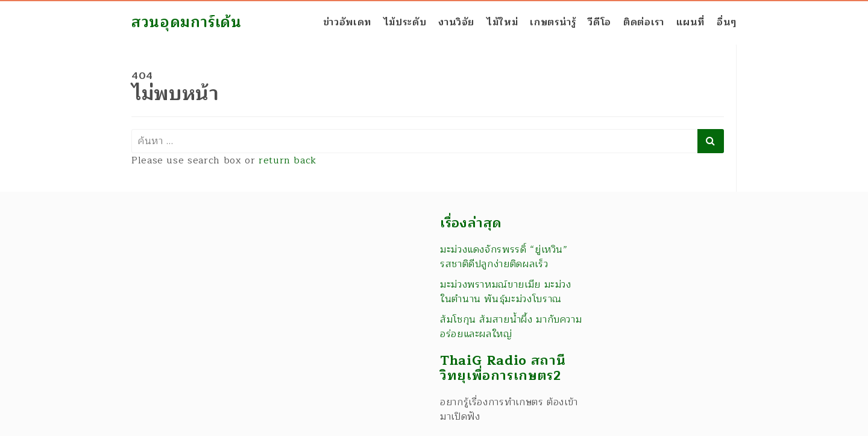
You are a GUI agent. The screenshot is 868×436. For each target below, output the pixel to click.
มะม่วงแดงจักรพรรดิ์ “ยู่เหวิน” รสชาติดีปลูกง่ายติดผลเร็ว (504, 257)
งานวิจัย (456, 22)
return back (288, 160)
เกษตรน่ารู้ (553, 22)
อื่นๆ (727, 22)
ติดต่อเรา (643, 22)
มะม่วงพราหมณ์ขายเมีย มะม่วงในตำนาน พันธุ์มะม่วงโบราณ (506, 292)
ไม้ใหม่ (502, 22)
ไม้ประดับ (405, 22)
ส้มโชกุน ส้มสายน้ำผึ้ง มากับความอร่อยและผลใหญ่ (511, 327)
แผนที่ (691, 22)
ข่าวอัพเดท (347, 22)
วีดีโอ (599, 22)
